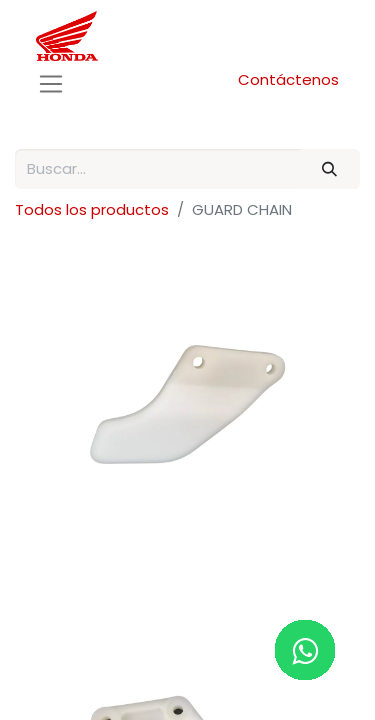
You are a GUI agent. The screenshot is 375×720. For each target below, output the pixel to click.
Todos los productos (92, 209)
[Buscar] (330, 169)
